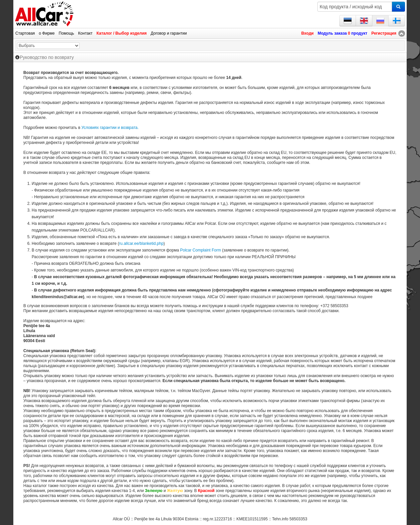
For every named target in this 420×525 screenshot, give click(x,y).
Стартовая (25, 33)
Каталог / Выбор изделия (122, 33)
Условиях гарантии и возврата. (110, 128)
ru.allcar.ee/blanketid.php (141, 244)
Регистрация (384, 33)
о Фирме (47, 33)
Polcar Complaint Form (200, 250)
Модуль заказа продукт (342, 33)
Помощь (66, 33)
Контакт (85, 33)
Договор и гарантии (169, 33)
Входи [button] (307, 33)
